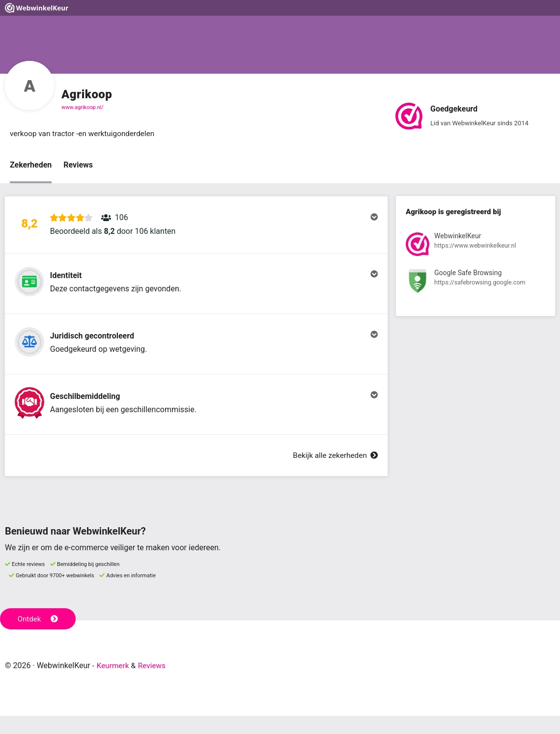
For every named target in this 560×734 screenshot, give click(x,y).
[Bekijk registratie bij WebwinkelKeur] (476, 246)
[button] (196, 227)
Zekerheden (31, 165)
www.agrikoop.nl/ (83, 107)
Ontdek (39, 637)
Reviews (78, 165)
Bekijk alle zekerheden (334, 473)
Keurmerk (114, 684)
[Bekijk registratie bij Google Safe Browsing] (476, 283)
